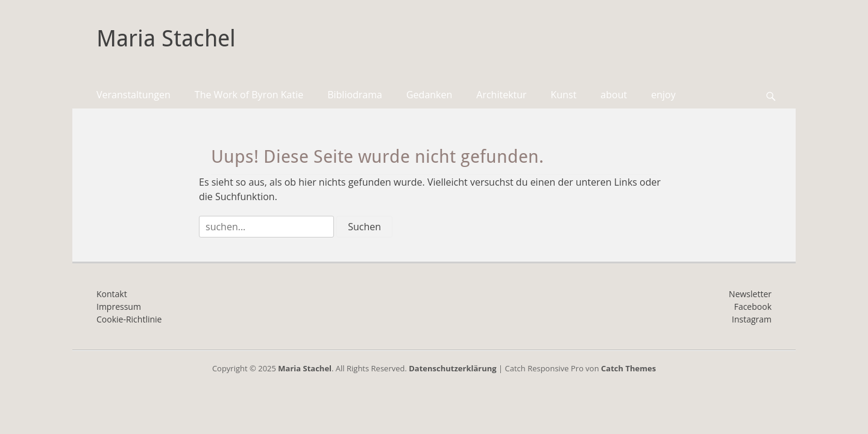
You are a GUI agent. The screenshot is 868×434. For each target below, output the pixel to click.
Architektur (501, 95)
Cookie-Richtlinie (129, 319)
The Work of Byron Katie (249, 95)
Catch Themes (628, 368)
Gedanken (429, 95)
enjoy (663, 95)
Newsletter (750, 294)
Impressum (119, 307)
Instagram (752, 319)
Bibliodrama (355, 95)
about (614, 95)
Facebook (753, 307)
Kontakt (112, 294)
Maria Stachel (166, 39)
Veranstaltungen (134, 95)
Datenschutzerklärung (452, 368)
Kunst (564, 95)
